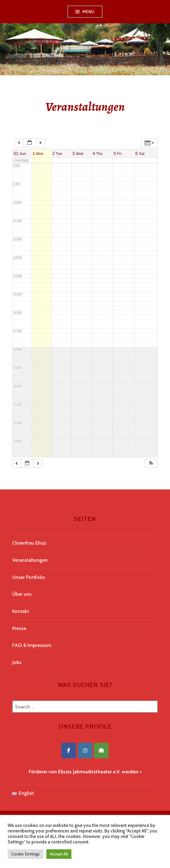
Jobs (17, 662)
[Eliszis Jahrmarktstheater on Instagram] (85, 751)
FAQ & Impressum (32, 645)
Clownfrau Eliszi (29, 543)
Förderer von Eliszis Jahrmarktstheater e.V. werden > (85, 772)
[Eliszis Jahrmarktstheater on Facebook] (69, 751)
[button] (151, 464)
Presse (19, 628)
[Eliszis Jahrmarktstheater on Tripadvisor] (101, 751)
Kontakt (21, 611)
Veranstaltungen (30, 560)
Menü (89, 12)
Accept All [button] (59, 854)
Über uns (22, 594)
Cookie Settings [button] (25, 854)
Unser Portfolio (29, 577)
